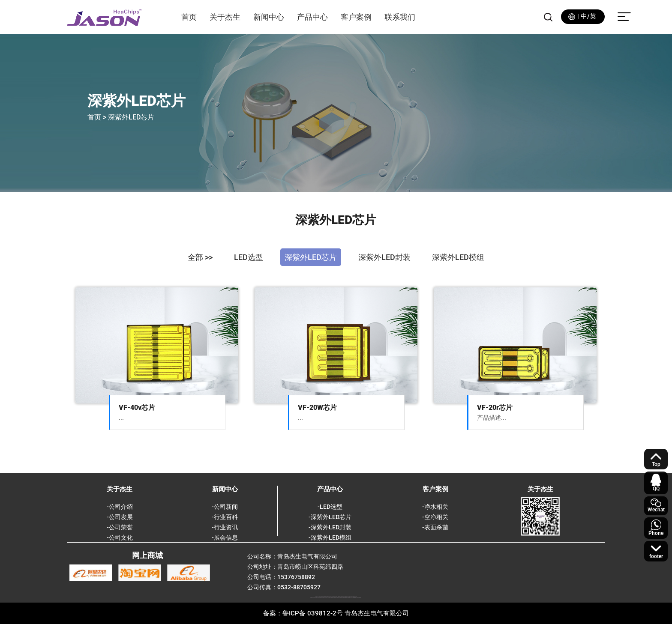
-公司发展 (120, 517)
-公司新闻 (225, 507)
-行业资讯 (225, 527)
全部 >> (200, 257)
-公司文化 (120, 537)
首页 (189, 17)
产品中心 (312, 17)
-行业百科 (225, 517)
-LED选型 (330, 507)
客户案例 (356, 17)
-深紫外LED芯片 (330, 517)
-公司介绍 (120, 507)
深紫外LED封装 (384, 257)
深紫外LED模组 (458, 257)
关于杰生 (225, 17)
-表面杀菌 (435, 527)
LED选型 (249, 257)
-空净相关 (435, 517)
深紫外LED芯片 (311, 257)
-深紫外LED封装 (330, 527)
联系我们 (400, 17)
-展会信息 (225, 537)
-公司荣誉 (120, 527)
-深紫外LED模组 (330, 537)
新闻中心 (269, 17)
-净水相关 (435, 507)
